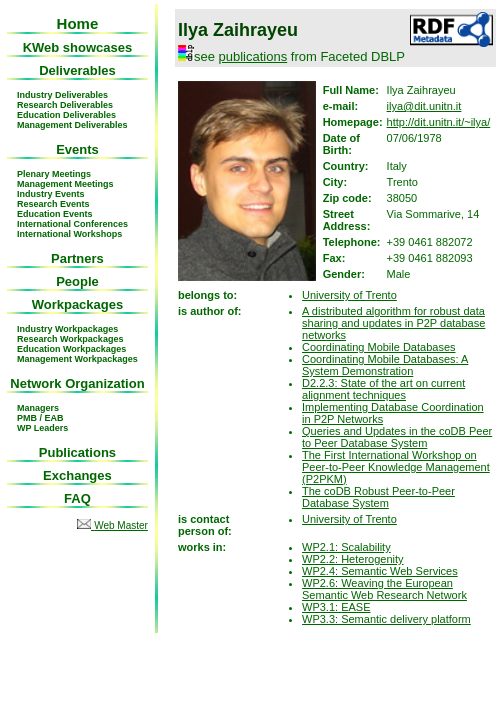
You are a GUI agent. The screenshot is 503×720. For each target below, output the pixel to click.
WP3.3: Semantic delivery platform (386, 619)
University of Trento (349, 295)
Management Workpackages (77, 359)
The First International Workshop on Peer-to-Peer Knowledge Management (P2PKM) (396, 467)
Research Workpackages (70, 339)
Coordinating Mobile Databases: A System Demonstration (385, 365)
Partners (77, 258)
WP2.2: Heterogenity (353, 559)
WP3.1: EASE (336, 607)
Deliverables (77, 70)
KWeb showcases (78, 47)
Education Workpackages (71, 349)
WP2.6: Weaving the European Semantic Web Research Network (384, 589)
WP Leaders (42, 428)
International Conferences (72, 224)
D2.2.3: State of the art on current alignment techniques (383, 389)
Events (77, 149)
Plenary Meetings (54, 174)
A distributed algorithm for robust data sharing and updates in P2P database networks (393, 323)
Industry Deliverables (62, 95)
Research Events (53, 204)
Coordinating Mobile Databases (378, 347)
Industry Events (51, 194)
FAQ (77, 498)
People (77, 281)
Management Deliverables (72, 125)
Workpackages (78, 304)
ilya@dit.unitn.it (424, 106)
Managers (38, 408)
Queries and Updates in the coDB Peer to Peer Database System (397, 437)
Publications (77, 452)
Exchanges (77, 475)
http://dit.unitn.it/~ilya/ (439, 122)
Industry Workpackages (67, 329)
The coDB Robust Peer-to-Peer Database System (378, 497)
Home (78, 23)
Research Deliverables (65, 105)
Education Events (55, 214)
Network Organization (77, 383)
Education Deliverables (66, 115)
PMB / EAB (40, 418)
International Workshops (69, 234)
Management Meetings (65, 184)
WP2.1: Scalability (346, 547)
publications (253, 56)
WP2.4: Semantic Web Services (380, 571)
